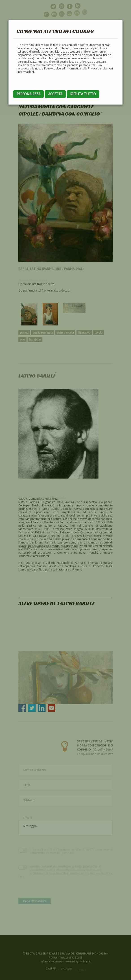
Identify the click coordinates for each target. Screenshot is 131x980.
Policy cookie (52, 68)
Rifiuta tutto (83, 94)
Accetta (55, 94)
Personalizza (28, 94)
